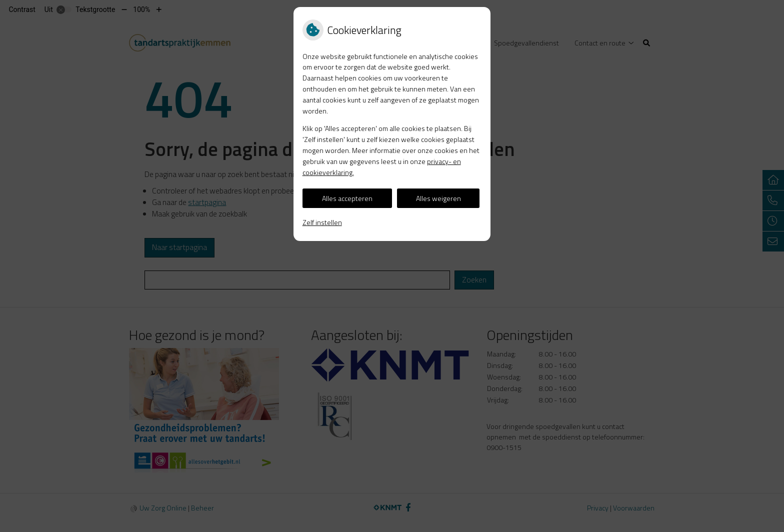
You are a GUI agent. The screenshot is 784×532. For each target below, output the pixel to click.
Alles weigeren (438, 198)
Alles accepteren (347, 198)
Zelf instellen (322, 222)
